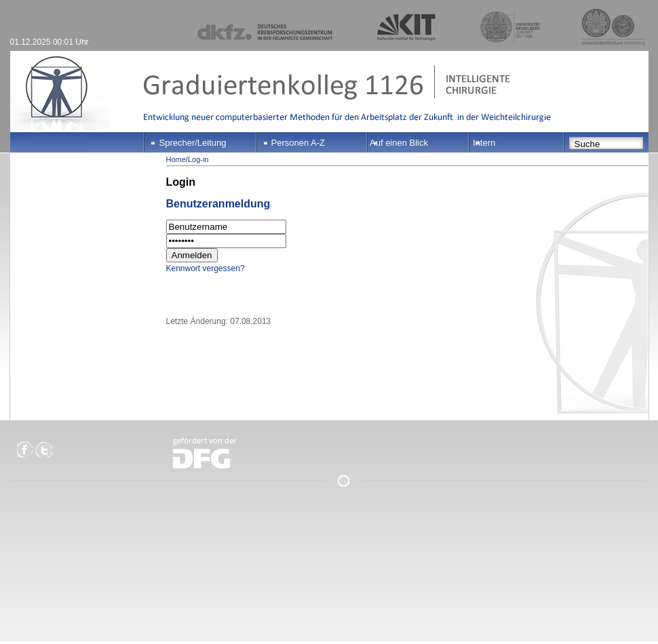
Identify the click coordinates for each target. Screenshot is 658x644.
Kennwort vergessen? (206, 268)
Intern (484, 143)
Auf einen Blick (399, 143)
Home (176, 159)
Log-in (198, 159)
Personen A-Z (298, 143)
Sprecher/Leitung (193, 143)
